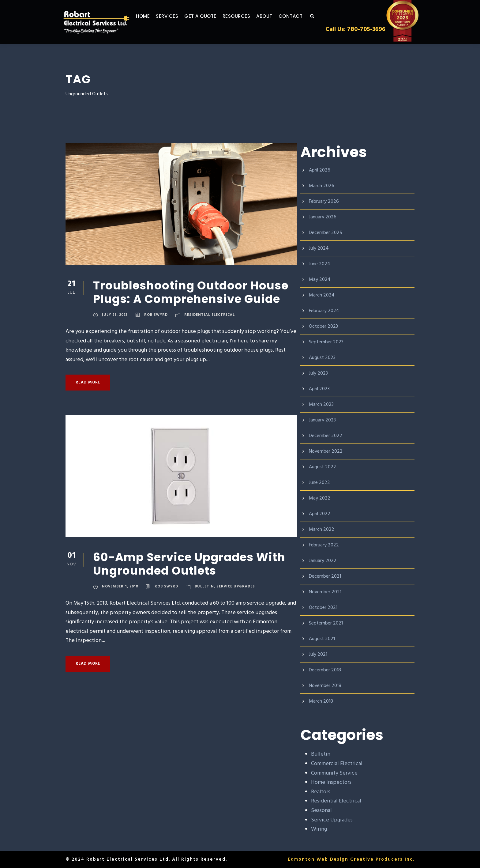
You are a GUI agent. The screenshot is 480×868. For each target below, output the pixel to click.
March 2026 (322, 186)
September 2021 (327, 623)
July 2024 (319, 248)
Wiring (319, 829)
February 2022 (325, 545)
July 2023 (319, 373)
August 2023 (323, 358)
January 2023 (324, 420)
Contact (296, 16)
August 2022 (323, 467)
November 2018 (326, 686)
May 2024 (320, 279)
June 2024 (320, 264)
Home (143, 16)
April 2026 (320, 170)
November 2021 (326, 592)
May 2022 (320, 498)
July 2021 (319, 654)
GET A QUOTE (203, 16)
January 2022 (324, 561)
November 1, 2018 (120, 587)
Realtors (321, 792)
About (270, 16)
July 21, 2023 (115, 315)
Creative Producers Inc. (382, 860)
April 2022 (320, 514)
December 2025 (326, 233)
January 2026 (324, 217)
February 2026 (325, 201)
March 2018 (322, 701)
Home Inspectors (332, 783)
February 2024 (325, 311)
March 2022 (322, 529)
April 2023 (320, 389)
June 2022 (320, 483)
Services (169, 16)
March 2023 (322, 404)
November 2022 (326, 451)
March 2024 (322, 295)
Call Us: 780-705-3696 (354, 29)
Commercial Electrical (338, 764)
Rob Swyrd (157, 315)
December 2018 (326, 670)
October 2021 (324, 608)
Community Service (335, 773)
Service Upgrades (237, 587)
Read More (89, 382)
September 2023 (327, 342)
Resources (241, 16)
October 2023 (324, 326)
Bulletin (205, 587)
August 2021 (323, 639)
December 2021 (326, 576)
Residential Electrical (211, 315)
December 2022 (326, 436)
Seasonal (322, 811)
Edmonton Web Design (316, 860)
